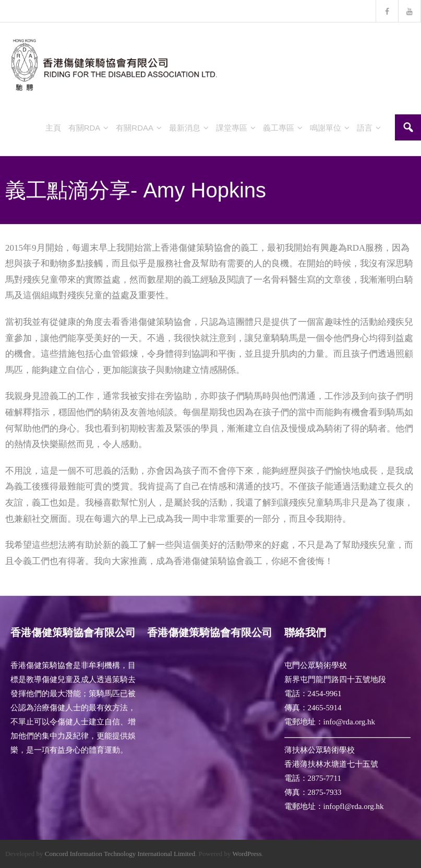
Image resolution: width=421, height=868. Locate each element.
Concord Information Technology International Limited (120, 854)
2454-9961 (325, 694)
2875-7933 (325, 792)
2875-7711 (324, 778)
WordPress (247, 854)
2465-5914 (325, 708)
